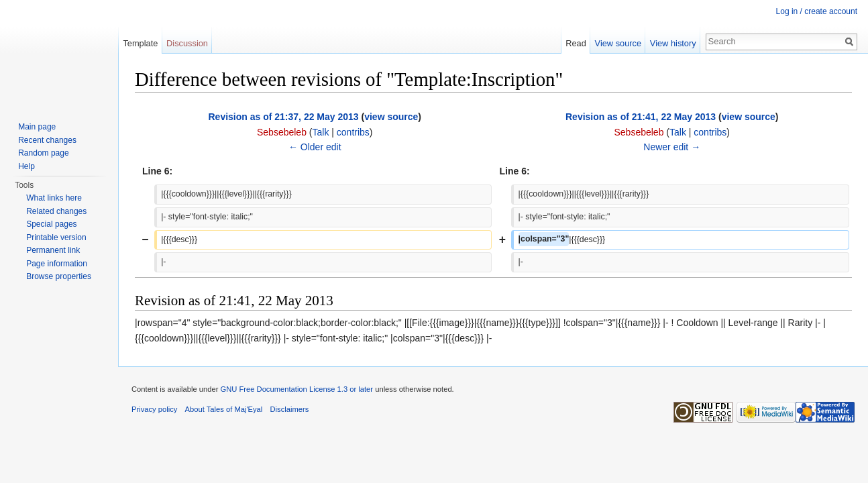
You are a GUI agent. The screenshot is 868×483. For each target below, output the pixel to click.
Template (140, 43)
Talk (320, 132)
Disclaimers (290, 409)
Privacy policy (154, 409)
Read (576, 43)
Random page (43, 153)
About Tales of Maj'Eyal (224, 409)
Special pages (51, 224)
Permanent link (53, 250)
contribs (353, 132)
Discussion (187, 43)
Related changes (56, 211)
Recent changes (47, 140)
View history (673, 43)
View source (618, 43)
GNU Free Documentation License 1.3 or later (296, 389)
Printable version (56, 237)
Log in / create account (817, 11)
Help (26, 166)
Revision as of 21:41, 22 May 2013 (641, 117)
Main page (37, 127)
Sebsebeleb (282, 132)
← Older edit (315, 147)
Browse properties (59, 276)
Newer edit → (672, 147)
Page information (57, 264)
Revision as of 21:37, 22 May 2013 (283, 117)
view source (391, 117)
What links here (54, 198)
